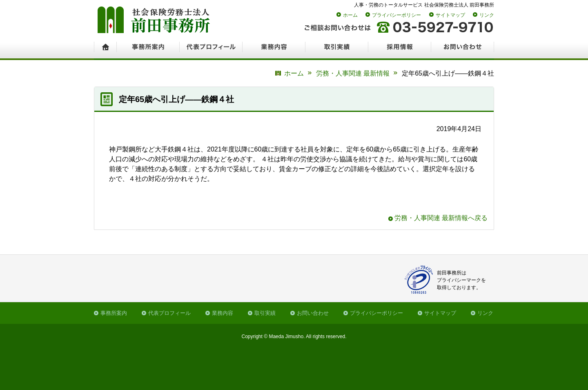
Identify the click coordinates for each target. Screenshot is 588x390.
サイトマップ (450, 15)
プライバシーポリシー (396, 15)
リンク (487, 15)
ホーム (350, 15)
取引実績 (265, 313)
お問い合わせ (313, 313)
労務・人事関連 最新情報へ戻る (441, 218)
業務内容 (223, 313)
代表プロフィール (169, 313)
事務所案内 (114, 313)
